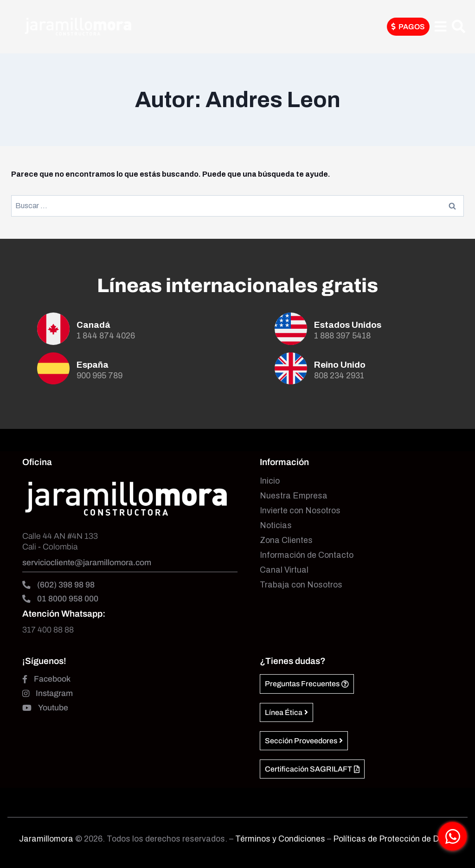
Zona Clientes (286, 540)
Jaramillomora (46, 839)
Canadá (93, 325)
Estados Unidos (348, 325)
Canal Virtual (284, 570)
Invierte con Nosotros (300, 511)
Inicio (270, 481)
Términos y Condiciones (281, 839)
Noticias (276, 526)
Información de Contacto (307, 555)
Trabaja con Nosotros (301, 585)
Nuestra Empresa (294, 496)
